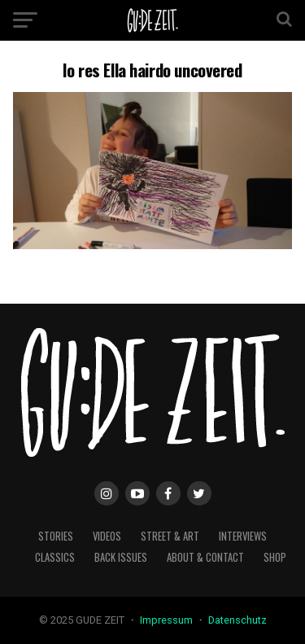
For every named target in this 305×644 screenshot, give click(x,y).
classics (55, 557)
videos (107, 536)
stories (56, 536)
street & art (170, 536)
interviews (243, 536)
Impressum (168, 620)
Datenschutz (237, 620)
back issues (121, 557)
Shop (275, 557)
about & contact (205, 557)
